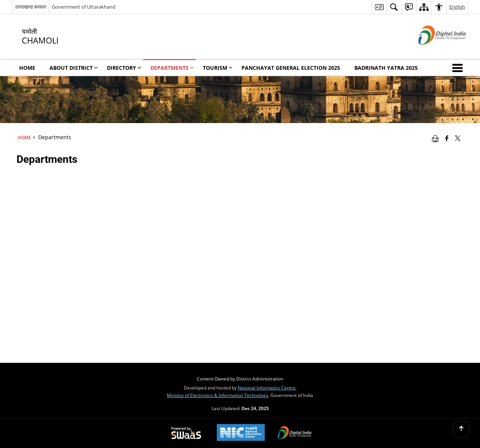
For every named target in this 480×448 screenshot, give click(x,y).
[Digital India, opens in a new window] (295, 433)
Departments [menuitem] (172, 68)
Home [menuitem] (27, 68)
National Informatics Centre (267, 388)
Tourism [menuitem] (218, 68)
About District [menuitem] (74, 68)
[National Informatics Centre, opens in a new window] (241, 433)
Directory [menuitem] (124, 68)
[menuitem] (379, 7)
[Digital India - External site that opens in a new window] (433, 51)
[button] (459, 68)
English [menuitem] (457, 7)
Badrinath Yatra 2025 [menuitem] (386, 68)
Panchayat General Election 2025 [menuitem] (291, 68)
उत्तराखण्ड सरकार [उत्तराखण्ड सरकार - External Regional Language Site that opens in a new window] (31, 7)
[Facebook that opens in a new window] (447, 138)
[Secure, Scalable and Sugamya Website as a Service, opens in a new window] (186, 433)
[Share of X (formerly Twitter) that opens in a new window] (458, 138)
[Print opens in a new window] (435, 138)
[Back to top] (461, 429)
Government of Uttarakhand (84, 7)
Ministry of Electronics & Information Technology (217, 395)
